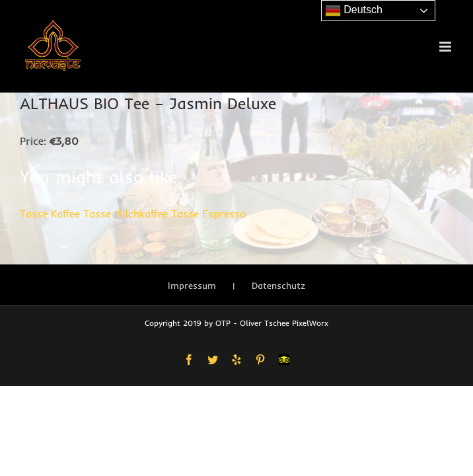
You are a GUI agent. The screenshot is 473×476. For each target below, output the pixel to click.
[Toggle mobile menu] (446, 47)
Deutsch (354, 11)
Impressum (192, 286)
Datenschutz (278, 286)
